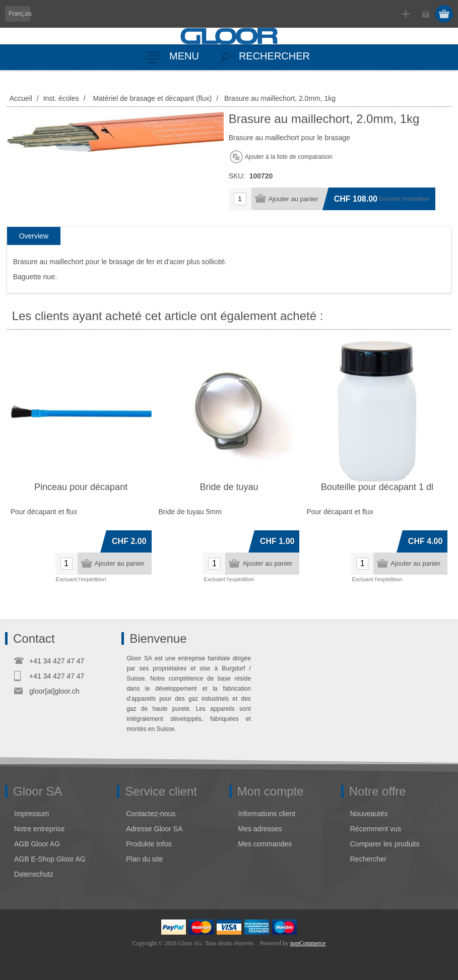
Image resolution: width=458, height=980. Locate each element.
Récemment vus (376, 829)
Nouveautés (369, 814)
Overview (34, 236)
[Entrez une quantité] (240, 199)
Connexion (426, 14)
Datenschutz (34, 874)
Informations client (267, 814)
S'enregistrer (406, 14)
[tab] (34, 236)
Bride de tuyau (229, 487)
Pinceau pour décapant (81, 487)
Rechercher (368, 859)
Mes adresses (260, 829)
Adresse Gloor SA (154, 829)
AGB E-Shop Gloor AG (50, 859)
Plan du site (144, 859)
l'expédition (415, 199)
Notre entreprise (39, 829)
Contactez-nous (151, 814)
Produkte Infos (149, 844)
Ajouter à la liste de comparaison (289, 157)
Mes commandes (265, 844)
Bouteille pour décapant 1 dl (377, 487)
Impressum (31, 814)
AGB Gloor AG (37, 844)
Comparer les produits (385, 844)
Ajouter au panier (293, 199)
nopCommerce (308, 943)
